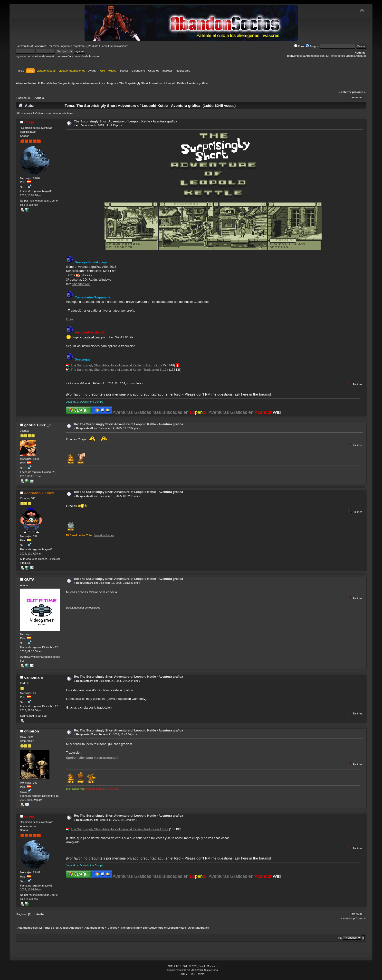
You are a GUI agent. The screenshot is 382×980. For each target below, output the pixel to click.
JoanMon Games (39, 493)
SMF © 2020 (190, 966)
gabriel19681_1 (38, 425)
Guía (69, 319)
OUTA (29, 579)
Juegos (312, 46)
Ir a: (340, 938)
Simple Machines (208, 966)
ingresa (65, 46)
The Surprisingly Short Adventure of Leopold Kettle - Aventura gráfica (125, 121)
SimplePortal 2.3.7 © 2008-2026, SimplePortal (193, 970)
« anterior (345, 92)
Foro (299, 46)
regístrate (79, 46)
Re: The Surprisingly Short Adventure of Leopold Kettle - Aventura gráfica (128, 424)
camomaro (34, 677)
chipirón (32, 731)
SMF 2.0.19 (175, 966)
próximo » (359, 92)
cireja (29, 122)
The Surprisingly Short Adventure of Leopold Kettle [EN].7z (111, 365)
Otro (158, 365)
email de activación (114, 46)
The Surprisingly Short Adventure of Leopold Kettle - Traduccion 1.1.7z (119, 370)
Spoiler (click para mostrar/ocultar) (92, 758)
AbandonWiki (81, 284)
